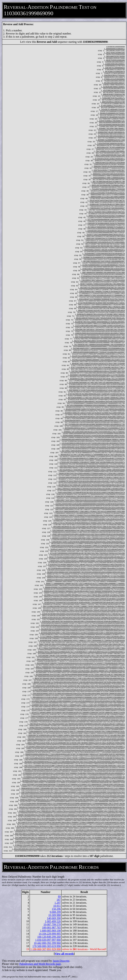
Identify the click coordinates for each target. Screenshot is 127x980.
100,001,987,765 (51, 928)
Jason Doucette (61, 961)
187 (59, 900)
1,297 (58, 903)
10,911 (57, 906)
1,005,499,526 (53, 921)
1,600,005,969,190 (50, 931)
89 (59, 896)
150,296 (56, 909)
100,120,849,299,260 (49, 937)
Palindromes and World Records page (40, 964)
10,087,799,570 (52, 924)
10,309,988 (55, 915)
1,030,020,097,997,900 (48, 940)
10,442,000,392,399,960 (47, 943)
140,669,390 (54, 918)
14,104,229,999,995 (50, 934)
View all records (64, 954)
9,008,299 (55, 912)
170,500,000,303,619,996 (47, 946)
